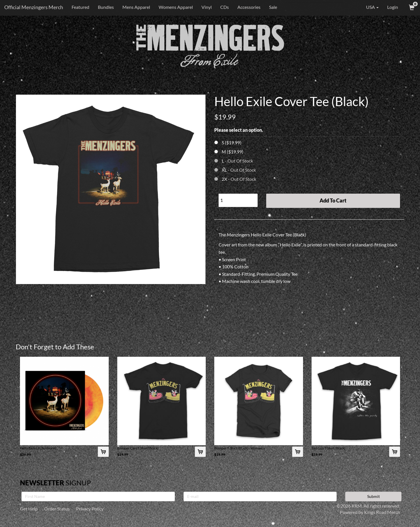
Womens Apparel (176, 7)
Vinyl (207, 7)
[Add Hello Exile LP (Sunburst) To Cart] (103, 452)
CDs (225, 7)
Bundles (106, 7)
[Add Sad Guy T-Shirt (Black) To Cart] (395, 452)
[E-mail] (260, 496)
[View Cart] (411, 7)
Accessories (249, 7)
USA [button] (368, 7)
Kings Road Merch (382, 512)
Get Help (29, 509)
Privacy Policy (90, 509)
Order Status (57, 509)
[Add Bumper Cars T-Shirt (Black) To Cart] (200, 452)
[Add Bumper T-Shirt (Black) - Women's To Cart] (298, 452)
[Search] (314, 7)
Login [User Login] (393, 7)
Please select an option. (239, 130)
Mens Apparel (136, 7)
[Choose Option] (216, 142)
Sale (273, 7)
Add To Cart (333, 200)
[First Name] (98, 496)
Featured (80, 7)
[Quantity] (238, 200)
